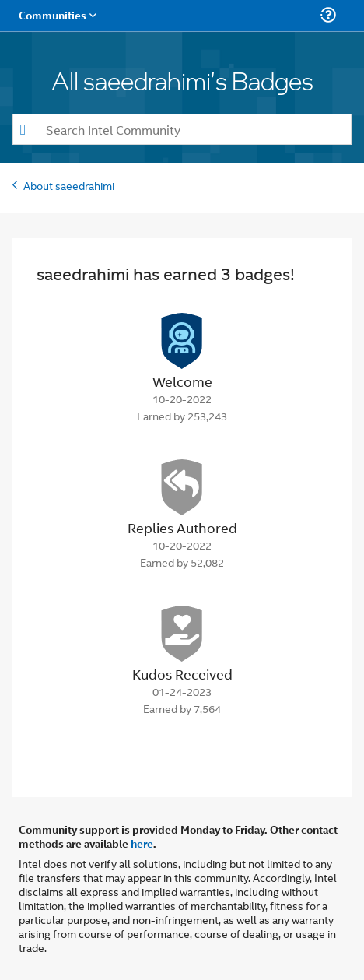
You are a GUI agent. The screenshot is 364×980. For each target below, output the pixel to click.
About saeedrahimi (69, 185)
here (142, 843)
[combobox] (182, 129)
